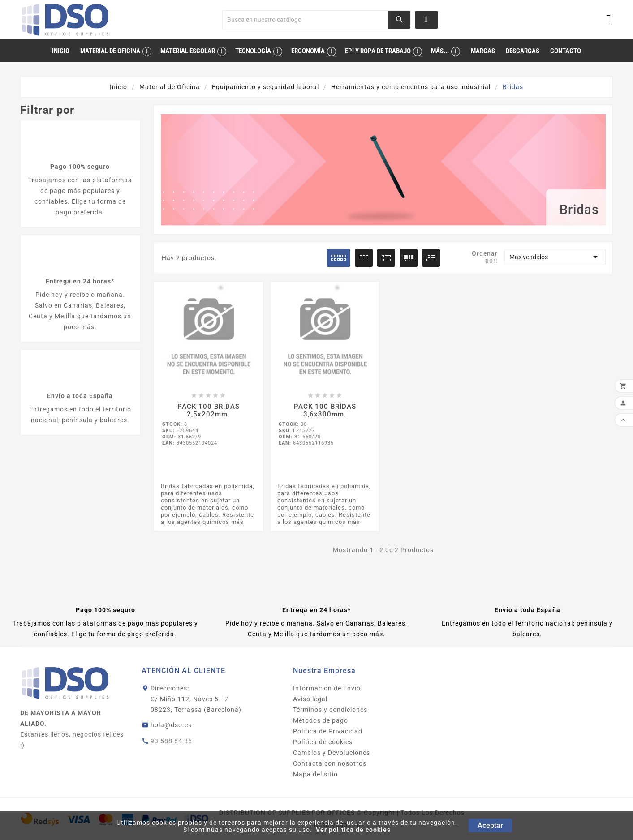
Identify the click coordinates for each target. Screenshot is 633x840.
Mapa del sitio (315, 774)
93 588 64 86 (171, 741)
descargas (523, 51)
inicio (61, 51)
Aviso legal (310, 699)
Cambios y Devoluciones (332, 753)
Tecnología (253, 51)
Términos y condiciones (330, 710)
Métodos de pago (321, 720)
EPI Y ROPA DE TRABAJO (378, 51)
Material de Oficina (110, 51)
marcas (483, 51)
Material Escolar (188, 51)
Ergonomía (308, 51)
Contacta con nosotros (330, 763)
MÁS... (440, 51)
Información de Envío (327, 688)
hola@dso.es (171, 725)
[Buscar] (305, 20)
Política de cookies (323, 742)
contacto (566, 51)
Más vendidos (555, 257)
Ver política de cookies (353, 830)
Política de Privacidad (328, 731)
